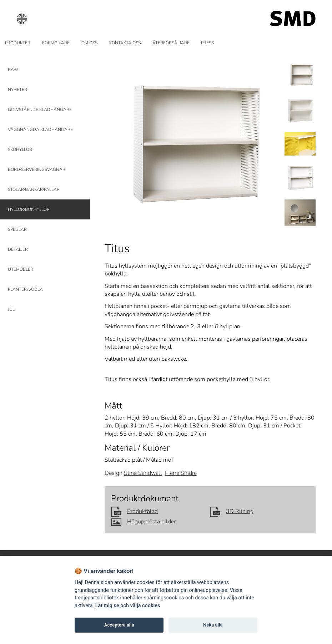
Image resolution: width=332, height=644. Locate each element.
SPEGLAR (17, 229)
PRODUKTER (18, 43)
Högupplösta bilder (143, 522)
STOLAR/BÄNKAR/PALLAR (34, 189)
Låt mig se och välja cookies (128, 606)
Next (268, 140)
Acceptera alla (119, 625)
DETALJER (18, 249)
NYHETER (17, 90)
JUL (11, 309)
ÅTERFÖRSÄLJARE (171, 43)
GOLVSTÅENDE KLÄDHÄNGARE (40, 110)
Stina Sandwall (143, 473)
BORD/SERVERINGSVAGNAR (37, 169)
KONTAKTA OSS (125, 43)
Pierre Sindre (181, 473)
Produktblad (134, 511)
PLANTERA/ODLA (25, 289)
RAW (13, 70)
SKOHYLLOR (20, 149)
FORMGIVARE (56, 43)
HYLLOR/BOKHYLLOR (29, 209)
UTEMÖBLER (21, 269)
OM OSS (89, 43)
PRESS (207, 43)
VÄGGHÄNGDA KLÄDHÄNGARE (40, 130)
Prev (114, 140)
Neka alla (213, 625)
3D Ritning (232, 511)
